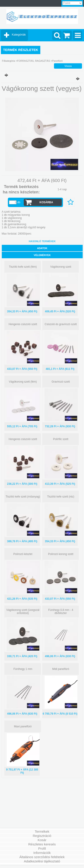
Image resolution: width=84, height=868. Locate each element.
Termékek (42, 831)
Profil (42, 848)
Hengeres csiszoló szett (23, 324)
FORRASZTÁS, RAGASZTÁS (33, 61)
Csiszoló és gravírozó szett (61, 324)
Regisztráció (42, 836)
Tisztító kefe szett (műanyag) (23, 497)
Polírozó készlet (23, 554)
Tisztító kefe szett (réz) (61, 497)
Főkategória (9, 61)
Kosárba (46, 202)
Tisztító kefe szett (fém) (23, 267)
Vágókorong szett (61, 267)
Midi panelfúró (61, 669)
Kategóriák (19, 35)
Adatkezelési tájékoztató (42, 861)
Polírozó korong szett (61, 554)
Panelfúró (57, 61)
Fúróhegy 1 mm (23, 669)
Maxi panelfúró (23, 726)
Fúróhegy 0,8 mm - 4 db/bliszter (61, 612)
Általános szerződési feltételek (42, 857)
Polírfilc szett (61, 439)
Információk (42, 853)
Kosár (42, 840)
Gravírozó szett (61, 382)
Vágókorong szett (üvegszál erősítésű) (23, 612)
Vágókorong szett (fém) (23, 382)
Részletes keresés (42, 844)
